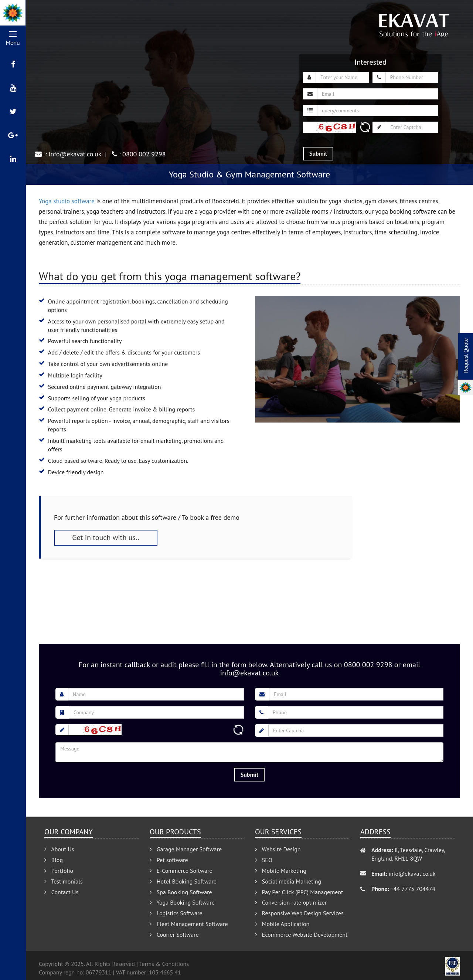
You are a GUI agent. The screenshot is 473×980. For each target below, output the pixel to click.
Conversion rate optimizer (291, 902)
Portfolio (59, 871)
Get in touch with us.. (106, 538)
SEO (264, 860)
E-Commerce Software (181, 871)
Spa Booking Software (181, 892)
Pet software (169, 860)
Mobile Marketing (281, 871)
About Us (59, 849)
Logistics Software (176, 913)
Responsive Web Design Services (299, 913)
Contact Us (61, 892)
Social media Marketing (288, 881)
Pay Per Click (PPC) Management (299, 892)
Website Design (278, 849)
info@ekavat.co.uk (75, 154)
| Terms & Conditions (163, 964)
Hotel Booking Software (183, 881)
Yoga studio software (67, 201)
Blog (54, 860)
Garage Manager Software (186, 849)
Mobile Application (282, 924)
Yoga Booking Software (182, 902)
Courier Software (174, 935)
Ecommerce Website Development (301, 935)
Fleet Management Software (189, 924)
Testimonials (64, 881)
